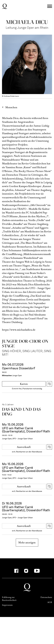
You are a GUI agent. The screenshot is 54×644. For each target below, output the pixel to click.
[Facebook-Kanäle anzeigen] (16, 571)
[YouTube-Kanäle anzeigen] (37, 571)
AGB (50, 602)
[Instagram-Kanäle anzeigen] (26, 571)
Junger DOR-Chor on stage (25, 344)
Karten (24, 384)
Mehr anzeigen (27, 543)
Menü (50, 6)
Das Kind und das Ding (21, 412)
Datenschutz (46, 597)
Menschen (11, 107)
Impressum (7, 605)
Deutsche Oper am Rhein (5, 6)
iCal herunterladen (49, 384)
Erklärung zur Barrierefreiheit (9, 599)
